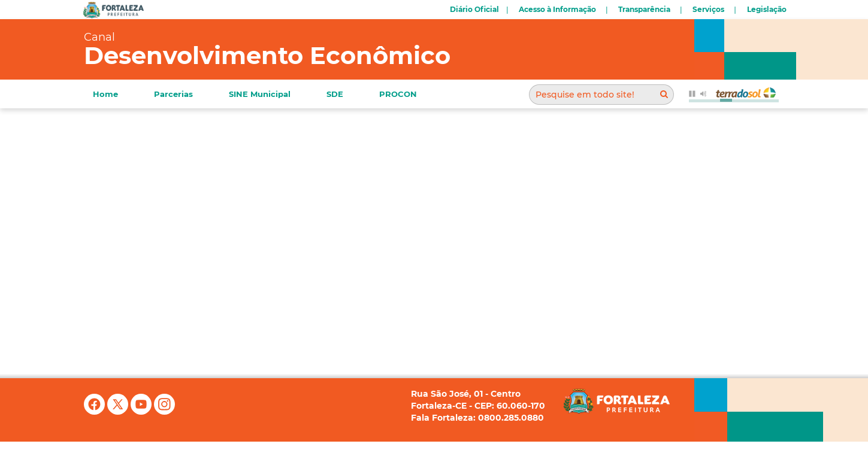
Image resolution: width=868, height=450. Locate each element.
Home (105, 94)
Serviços (708, 9)
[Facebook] (96, 412)
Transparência (644, 9)
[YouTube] (142, 412)
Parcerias (173, 94)
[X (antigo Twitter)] (119, 412)
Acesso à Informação (557, 9)
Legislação (767, 9)
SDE (335, 94)
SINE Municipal (260, 94)
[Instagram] (164, 412)
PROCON (398, 94)
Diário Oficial (474, 9)
